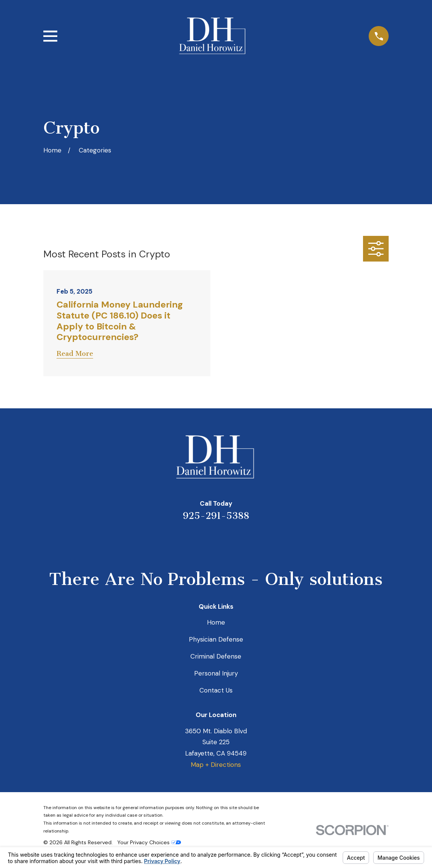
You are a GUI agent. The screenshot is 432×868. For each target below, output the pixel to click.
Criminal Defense (216, 656)
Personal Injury (216, 673)
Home (216, 622)
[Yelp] (185, 542)
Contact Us (216, 690)
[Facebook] (247, 542)
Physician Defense (216, 639)
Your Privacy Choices (149, 842)
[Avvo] (226, 542)
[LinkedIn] (206, 542)
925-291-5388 (216, 516)
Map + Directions (216, 765)
